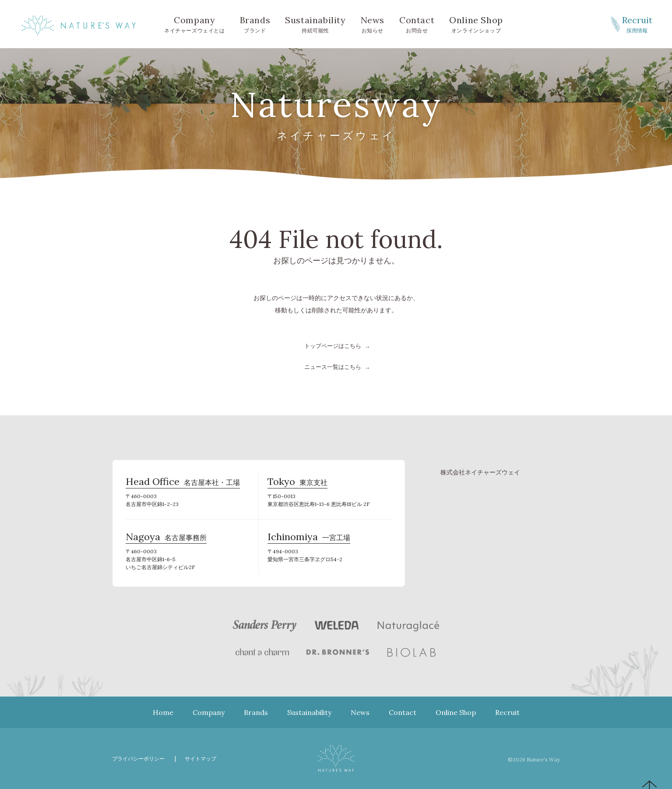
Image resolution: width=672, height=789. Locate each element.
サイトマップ (206, 758)
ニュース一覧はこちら (333, 367)
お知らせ (373, 24)
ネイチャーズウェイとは (195, 24)
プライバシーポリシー (141, 758)
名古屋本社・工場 (183, 484)
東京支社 (297, 484)
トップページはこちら (333, 346)
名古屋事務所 (166, 539)
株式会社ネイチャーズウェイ (480, 472)
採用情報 (637, 24)
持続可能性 (315, 24)
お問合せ (417, 24)
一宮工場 (309, 539)
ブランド (255, 24)
